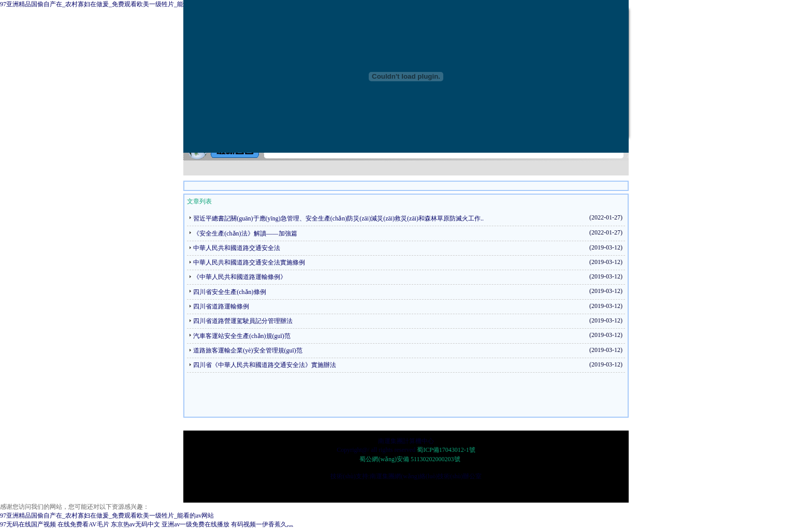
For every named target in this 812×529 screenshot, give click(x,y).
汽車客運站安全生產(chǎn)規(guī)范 (242, 336)
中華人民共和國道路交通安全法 (237, 248)
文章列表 (199, 201)
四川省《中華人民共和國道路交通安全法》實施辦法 (265, 365)
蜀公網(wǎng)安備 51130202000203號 (409, 459)
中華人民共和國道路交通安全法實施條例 (249, 262)
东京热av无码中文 (135, 524)
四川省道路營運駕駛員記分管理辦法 (243, 321)
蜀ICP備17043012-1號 (446, 450)
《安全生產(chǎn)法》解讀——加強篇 (245, 233)
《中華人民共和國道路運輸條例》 (240, 277)
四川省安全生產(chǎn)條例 (229, 292)
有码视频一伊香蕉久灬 (262, 524)
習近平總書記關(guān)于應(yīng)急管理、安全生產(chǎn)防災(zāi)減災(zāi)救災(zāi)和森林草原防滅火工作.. (338, 218)
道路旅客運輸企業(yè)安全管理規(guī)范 (248, 350)
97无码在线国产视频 (28, 524)
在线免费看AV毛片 (83, 524)
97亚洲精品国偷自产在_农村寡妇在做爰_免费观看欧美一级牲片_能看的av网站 (107, 4)
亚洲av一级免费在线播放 (195, 524)
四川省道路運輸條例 (221, 306)
